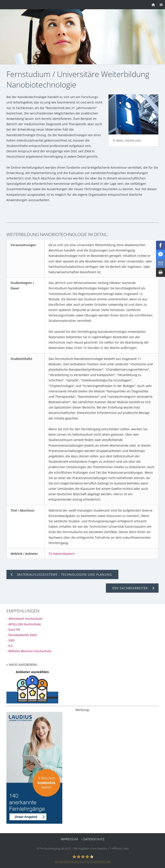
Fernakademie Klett (23, 635)
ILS (11, 646)
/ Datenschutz (93, 839)
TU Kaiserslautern (62, 554)
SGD (11, 640)
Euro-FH (14, 630)
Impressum (69, 839)
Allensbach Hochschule (25, 619)
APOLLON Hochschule (25, 624)
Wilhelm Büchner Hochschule (30, 651)
